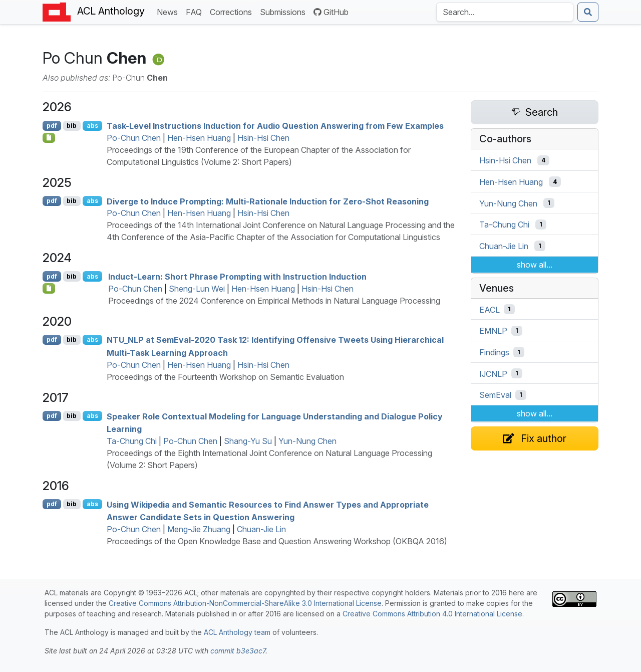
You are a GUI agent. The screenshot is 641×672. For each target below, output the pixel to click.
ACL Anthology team (237, 632)
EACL (490, 309)
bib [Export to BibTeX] (72, 126)
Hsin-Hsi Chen (263, 138)
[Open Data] (49, 288)
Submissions (285, 11)
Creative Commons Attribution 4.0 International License (432, 614)
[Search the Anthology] (505, 12)
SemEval (495, 395)
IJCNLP (493, 373)
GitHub (331, 12)
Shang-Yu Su (248, 441)
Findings (494, 352)
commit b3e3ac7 (238, 651)
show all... (535, 265)
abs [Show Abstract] (92, 126)
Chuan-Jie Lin (261, 529)
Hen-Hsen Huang (199, 138)
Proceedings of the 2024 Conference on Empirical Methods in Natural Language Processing (274, 301)
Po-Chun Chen (134, 138)
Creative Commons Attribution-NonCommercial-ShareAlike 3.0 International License (245, 603)
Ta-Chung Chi (132, 441)
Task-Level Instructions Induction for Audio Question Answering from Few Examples (275, 126)
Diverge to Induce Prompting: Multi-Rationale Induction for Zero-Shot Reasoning (268, 201)
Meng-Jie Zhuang (199, 529)
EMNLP (493, 331)
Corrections (233, 11)
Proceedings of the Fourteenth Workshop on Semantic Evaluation (225, 377)
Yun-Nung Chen (307, 441)
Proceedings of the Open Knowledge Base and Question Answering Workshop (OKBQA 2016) (277, 541)
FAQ (196, 11)
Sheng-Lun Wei (197, 289)
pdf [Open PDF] (52, 126)
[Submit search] (588, 12)
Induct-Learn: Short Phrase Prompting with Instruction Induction (237, 277)
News (169, 11)
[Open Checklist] (49, 138)
